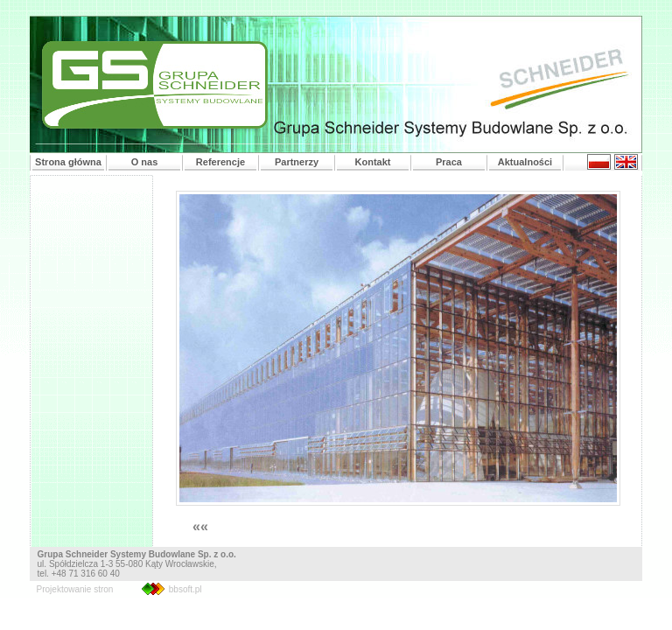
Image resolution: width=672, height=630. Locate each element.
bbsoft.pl (185, 589)
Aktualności (525, 162)
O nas (145, 162)
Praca (449, 162)
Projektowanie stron (75, 589)
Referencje (220, 162)
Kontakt (373, 162)
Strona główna (68, 162)
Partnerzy (297, 162)
